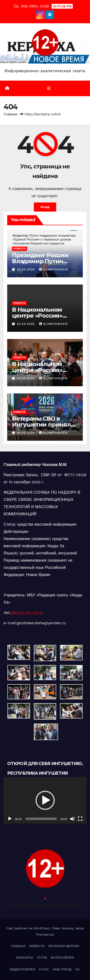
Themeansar (45, 935)
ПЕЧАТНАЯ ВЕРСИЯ (64, 946)
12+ (78, 969)
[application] (45, 800)
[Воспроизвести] (10, 819)
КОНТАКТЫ (24, 958)
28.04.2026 (26, 269)
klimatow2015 (53, 269)
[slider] (41, 819)
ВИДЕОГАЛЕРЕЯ (22, 969)
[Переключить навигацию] (49, 89)
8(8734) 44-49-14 (27, 613)
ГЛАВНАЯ (18, 946)
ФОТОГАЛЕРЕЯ (62, 958)
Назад (45, 207)
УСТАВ (42, 958)
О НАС (44, 969)
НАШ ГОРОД (62, 969)
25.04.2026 (26, 324)
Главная (10, 114)
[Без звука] (72, 819)
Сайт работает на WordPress (28, 928)
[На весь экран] (80, 819)
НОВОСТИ (19, 249)
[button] (45, 800)
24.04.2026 (26, 378)
